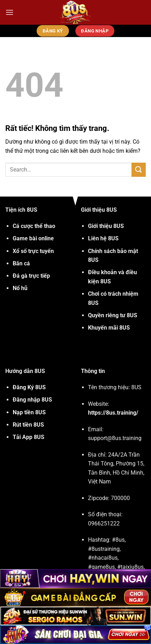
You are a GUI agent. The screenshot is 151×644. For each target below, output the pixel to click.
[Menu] (10, 12)
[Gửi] (139, 170)
